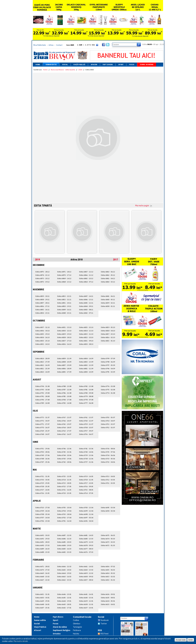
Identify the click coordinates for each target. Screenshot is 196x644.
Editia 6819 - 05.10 (108, 327)
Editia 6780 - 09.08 (86, 393)
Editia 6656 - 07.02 (108, 566)
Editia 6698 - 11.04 (86, 514)
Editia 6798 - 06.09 (108, 362)
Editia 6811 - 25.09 (42, 369)
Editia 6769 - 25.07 (42, 431)
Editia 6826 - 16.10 (64, 344)
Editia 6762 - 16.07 (64, 434)
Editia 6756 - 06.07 (86, 434)
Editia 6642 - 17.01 (64, 608)
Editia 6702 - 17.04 (64, 518)
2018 (80, 70)
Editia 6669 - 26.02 (42, 573)
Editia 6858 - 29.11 (42, 300)
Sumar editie (51, 65)
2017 (115, 259)
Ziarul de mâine (147, 65)
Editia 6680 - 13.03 (86, 539)
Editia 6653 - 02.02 (108, 577)
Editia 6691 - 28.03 (42, 542)
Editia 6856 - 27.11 (42, 306)
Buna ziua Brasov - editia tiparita (63, 70)
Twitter (104, 624)
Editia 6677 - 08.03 (86, 549)
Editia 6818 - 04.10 (108, 331)
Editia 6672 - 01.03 (108, 545)
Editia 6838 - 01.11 (108, 306)
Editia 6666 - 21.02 (64, 566)
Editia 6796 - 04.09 (108, 369)
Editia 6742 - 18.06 (64, 462)
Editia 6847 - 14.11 (86, 296)
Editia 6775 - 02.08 (108, 390)
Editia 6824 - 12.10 (86, 331)
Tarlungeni (77, 627)
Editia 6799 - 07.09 (108, 358)
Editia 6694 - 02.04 (108, 511)
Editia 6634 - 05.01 (108, 601)
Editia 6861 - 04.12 (108, 278)
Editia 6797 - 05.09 (108, 365)
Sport (121, 65)
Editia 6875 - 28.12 (42, 272)
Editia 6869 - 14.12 (64, 278)
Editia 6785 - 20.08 (64, 396)
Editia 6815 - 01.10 (108, 341)
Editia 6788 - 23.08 (64, 386)
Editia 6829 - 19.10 (64, 334)
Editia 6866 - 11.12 (86, 275)
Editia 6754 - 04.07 (108, 421)
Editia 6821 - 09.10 (86, 341)
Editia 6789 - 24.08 (42, 403)
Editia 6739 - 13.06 (86, 455)
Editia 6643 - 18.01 (64, 604)
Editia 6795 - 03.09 (108, 372)
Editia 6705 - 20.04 (64, 508)
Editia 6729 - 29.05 (42, 483)
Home (38, 65)
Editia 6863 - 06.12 (108, 272)
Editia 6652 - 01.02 (108, 580)
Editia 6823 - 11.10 (86, 334)
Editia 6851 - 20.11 (64, 303)
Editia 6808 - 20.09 (64, 362)
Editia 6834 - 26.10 (42, 337)
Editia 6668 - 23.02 (42, 577)
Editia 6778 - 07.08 (86, 400)
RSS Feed (104, 634)
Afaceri (94, 65)
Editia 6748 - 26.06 (42, 459)
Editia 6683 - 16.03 (64, 549)
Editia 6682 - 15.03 (64, 552)
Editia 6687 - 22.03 (64, 535)
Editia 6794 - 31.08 (42, 386)
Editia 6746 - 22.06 (64, 449)
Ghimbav (77, 624)
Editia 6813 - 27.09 (42, 362)
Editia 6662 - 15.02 (64, 580)
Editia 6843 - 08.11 (86, 310)
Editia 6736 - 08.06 (108, 449)
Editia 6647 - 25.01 (42, 608)
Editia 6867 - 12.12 (86, 272)
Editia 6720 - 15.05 (64, 493)
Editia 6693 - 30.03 (42, 535)
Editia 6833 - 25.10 (42, 341)
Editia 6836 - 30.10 (42, 331)
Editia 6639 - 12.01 (86, 601)
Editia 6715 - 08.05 (86, 490)
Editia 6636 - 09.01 (108, 594)
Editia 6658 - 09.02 (86, 577)
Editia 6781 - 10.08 (86, 390)
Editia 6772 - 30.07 (42, 421)
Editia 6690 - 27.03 (42, 545)
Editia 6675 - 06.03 (108, 535)
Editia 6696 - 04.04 (86, 521)
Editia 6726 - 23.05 (42, 493)
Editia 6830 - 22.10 (64, 331)
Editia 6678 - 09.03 (86, 545)
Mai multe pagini (142, 206)
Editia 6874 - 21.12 (42, 275)
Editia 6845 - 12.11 (86, 303)
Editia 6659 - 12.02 (86, 573)
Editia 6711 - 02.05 (108, 483)
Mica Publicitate (40, 45)
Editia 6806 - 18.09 (64, 369)
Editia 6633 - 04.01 (108, 604)
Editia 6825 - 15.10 (86, 327)
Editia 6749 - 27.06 (42, 455)
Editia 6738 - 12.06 (86, 459)
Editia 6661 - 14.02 (86, 566)
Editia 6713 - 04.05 (108, 476)
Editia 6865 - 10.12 (86, 278)
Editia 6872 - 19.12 (42, 282)
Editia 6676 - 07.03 (86, 552)
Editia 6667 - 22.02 (42, 580)
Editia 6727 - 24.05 (42, 490)
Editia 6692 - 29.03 (42, 539)
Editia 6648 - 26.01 (42, 604)
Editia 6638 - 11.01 (86, 604)
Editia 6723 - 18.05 (64, 483)
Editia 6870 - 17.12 (64, 275)
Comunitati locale (82, 617)
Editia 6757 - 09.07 (86, 431)
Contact (59, 45)
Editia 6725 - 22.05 (64, 476)
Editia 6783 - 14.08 (64, 403)
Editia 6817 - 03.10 (108, 334)
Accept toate (181, 640)
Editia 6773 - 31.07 (42, 417)
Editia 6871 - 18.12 (64, 272)
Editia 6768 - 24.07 (42, 434)
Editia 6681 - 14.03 (86, 535)
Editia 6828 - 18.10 (64, 337)
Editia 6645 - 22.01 (64, 598)
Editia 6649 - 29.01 (42, 601)
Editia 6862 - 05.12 (108, 275)
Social (65, 65)
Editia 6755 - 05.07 (108, 417)
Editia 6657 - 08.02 (86, 580)
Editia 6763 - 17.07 (64, 431)
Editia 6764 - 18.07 (64, 427)
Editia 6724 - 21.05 (64, 480)
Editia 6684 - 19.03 (64, 545)
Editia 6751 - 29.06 (42, 449)
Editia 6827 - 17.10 (64, 341)
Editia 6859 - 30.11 (42, 296)
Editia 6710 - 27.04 (42, 508)
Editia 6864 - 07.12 (86, 282)
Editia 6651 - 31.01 (42, 594)
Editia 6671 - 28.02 (42, 566)
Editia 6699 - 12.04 (86, 511)
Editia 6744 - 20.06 (64, 455)
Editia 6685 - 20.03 (64, 542)
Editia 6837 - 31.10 (42, 327)
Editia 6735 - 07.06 (108, 452)
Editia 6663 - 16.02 (64, 577)
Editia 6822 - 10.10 (86, 337)
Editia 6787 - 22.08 (64, 390)
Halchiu (76, 634)
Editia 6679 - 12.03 (86, 542)
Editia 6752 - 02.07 (108, 427)
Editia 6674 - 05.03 (108, 539)
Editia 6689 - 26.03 (42, 549)
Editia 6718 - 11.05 (86, 480)
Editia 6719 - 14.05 (86, 476)
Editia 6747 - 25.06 (42, 462)
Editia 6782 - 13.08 (86, 386)
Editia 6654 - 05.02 (108, 573)
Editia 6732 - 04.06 (108, 462)
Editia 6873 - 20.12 (42, 278)
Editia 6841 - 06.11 (108, 296)
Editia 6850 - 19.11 (64, 306)
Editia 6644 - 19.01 (64, 601)
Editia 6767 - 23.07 (64, 417)
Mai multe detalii (21, 641)
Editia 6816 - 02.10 (108, 337)
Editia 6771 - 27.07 (42, 424)
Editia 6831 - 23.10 (64, 327)
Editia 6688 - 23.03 (42, 552)
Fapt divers (108, 65)
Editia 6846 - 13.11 (86, 300)
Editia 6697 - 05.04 (86, 518)
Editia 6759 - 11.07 (86, 424)
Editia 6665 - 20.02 (64, 570)
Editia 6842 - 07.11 (86, 313)
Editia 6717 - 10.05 (86, 483)
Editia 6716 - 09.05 (86, 486)
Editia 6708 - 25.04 (42, 514)
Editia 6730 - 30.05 (42, 480)
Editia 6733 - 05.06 (108, 459)
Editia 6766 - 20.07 (64, 421)
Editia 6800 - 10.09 (86, 372)
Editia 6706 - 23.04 (42, 521)
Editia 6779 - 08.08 (86, 396)
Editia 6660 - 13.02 (86, 570)
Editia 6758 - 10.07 (86, 427)
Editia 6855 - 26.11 (42, 310)
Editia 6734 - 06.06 (108, 455)
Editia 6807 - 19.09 (64, 365)
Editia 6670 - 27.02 (42, 570)
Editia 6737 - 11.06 (86, 462)
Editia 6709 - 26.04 (42, 511)
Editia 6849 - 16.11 (64, 310)
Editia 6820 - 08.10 (86, 344)
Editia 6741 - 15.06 (86, 449)
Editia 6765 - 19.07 (64, 424)
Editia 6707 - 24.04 (42, 518)
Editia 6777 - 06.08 (86, 403)
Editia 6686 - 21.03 (64, 539)
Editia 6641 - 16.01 (86, 594)
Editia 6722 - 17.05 (64, 486)
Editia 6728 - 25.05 (42, 486)
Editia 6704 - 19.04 (64, 511)
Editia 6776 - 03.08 (108, 386)
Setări (191, 640)
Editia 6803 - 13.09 (86, 362)
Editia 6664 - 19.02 (64, 573)
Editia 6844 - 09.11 (86, 306)
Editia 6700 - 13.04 (86, 508)
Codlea (76, 620)
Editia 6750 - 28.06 (42, 452)
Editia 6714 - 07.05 (86, 493)
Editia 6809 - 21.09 (64, 358)
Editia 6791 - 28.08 (42, 396)
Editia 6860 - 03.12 (108, 282)
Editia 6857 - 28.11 (42, 303)
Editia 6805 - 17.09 (64, 372)
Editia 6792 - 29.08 (42, 393)
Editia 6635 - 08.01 (108, 598)
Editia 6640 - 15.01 (86, 598)
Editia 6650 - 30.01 (42, 598)
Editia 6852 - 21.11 (64, 300)
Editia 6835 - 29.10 (42, 334)
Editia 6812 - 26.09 (42, 365)
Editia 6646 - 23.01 (64, 594)
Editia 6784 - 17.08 (64, 400)
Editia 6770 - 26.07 (42, 427)
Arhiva (51, 45)
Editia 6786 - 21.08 (64, 393)
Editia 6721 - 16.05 (64, 490)
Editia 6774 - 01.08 (108, 393)
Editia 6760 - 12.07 (86, 421)
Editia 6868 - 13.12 (64, 282)
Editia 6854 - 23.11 (42, 313)
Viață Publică (79, 65)
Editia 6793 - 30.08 (42, 390)
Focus (132, 65)
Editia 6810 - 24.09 (42, 372)
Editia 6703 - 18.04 (64, 514)
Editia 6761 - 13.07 (86, 417)
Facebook (105, 620)
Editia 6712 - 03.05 (108, 480)
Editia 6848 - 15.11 (64, 313)
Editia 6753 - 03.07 (108, 424)
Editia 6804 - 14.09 (86, 358)
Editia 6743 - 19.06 (64, 459)
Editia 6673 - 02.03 (108, 542)
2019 (38, 259)
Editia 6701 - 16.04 (64, 521)
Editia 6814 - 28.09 (42, 358)
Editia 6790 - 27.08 (42, 400)
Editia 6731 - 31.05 (42, 476)
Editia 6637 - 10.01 (86, 608)
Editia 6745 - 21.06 (64, 452)
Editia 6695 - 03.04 (108, 508)
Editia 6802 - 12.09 (86, 365)
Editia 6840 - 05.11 (108, 300)
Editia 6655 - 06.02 (108, 570)
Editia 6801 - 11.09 (86, 369)
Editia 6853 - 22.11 (64, 296)
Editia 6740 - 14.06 (86, 452)
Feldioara (77, 630)
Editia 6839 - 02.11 (108, 303)
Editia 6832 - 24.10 (42, 344)
